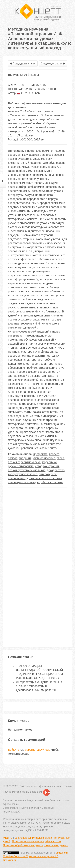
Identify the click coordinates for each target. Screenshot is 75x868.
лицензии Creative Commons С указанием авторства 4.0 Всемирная (35, 856)
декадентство (56, 470)
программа (40, 454)
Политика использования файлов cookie (36, 841)
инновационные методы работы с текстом (35, 482)
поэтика (54, 454)
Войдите (13, 750)
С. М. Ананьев (28, 93)
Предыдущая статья (23, 63)
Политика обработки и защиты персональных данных (35, 845)
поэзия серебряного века (24, 462)
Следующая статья (53, 63)
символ (13, 458)
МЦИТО (8, 838)
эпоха (60, 458)
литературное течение (23, 474)
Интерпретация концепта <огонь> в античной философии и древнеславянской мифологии (39, 686)
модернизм (49, 462)
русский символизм (20, 466)
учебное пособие (44, 458)
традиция (25, 458)
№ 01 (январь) (29, 75)
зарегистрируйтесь (38, 750)
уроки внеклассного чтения (44, 478)
